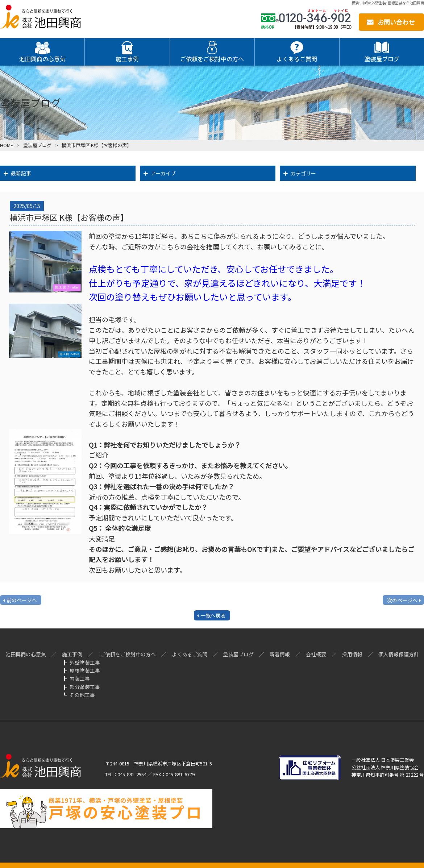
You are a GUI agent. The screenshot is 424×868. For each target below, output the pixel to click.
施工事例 (72, 654)
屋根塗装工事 (85, 670)
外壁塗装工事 (85, 663)
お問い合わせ (396, 22)
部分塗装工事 (85, 687)
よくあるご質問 (190, 654)
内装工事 (80, 678)
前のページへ (22, 600)
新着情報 (280, 654)
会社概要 (316, 654)
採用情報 (352, 654)
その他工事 (82, 695)
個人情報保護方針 (399, 654)
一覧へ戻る (213, 615)
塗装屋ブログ (37, 145)
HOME (7, 145)
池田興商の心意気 (26, 654)
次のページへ (402, 600)
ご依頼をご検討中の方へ (128, 654)
